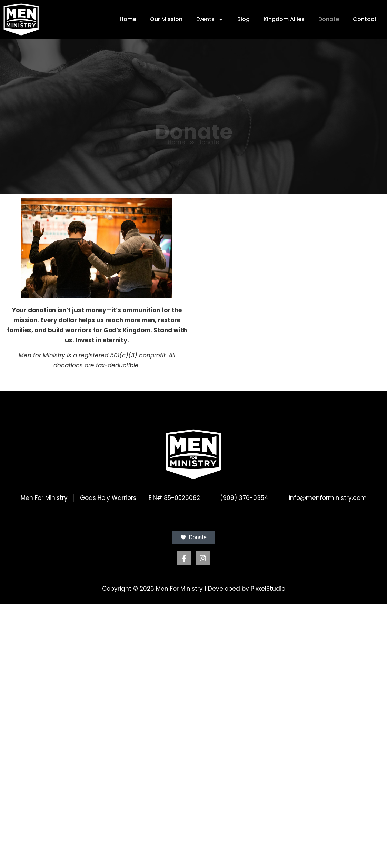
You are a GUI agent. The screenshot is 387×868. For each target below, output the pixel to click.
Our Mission (166, 19)
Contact (365, 19)
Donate (329, 19)
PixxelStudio (268, 589)
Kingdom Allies (284, 19)
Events (210, 19)
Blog (244, 19)
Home (128, 19)
